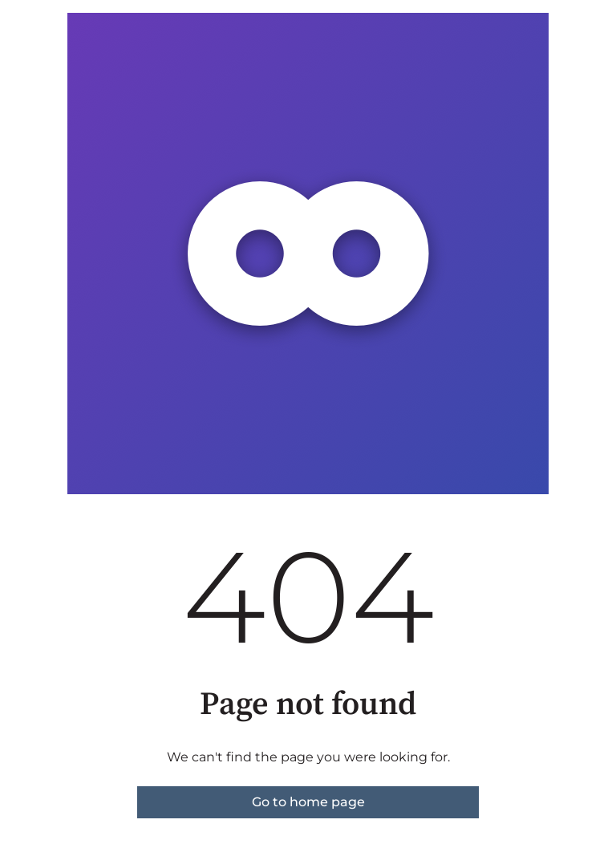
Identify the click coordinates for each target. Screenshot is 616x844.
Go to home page (308, 802)
